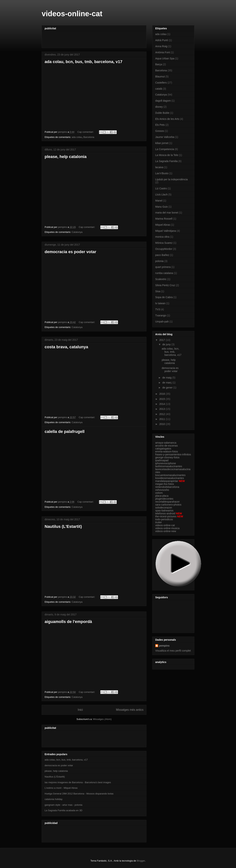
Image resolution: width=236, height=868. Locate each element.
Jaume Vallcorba (165, 137)
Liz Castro (161, 188)
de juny (167, 344)
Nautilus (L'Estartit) (63, 526)
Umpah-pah (162, 322)
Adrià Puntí (162, 40)
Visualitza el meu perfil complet (173, 651)
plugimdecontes (164, 499)
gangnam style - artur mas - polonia (63, 805)
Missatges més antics (130, 710)
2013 (163, 409)
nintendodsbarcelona (167, 487)
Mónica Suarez (164, 243)
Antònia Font (163, 52)
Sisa (158, 291)
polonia (159, 261)
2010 (163, 424)
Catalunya (77, 232)
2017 (163, 340)
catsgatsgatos (163, 449)
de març (167, 383)
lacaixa (159, 167)
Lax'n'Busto (162, 173)
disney (159, 107)
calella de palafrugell (65, 432)
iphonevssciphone (166, 463)
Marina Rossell (164, 219)
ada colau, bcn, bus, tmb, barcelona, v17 (84, 62)
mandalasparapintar (167, 481)
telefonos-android (165, 513)
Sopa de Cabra (164, 297)
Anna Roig (161, 46)
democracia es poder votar (70, 252)
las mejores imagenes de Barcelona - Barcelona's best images (78, 782)
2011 (163, 419)
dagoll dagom (163, 101)
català (159, 89)
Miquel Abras (163, 225)
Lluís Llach (161, 195)
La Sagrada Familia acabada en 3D (64, 810)
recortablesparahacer (167, 502)
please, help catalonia (66, 157)
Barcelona (89, 137)
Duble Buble (162, 113)
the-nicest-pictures (166, 516)
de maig (167, 378)
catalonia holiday (54, 799)
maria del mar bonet (167, 213)
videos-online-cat (165, 525)
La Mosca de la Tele (167, 155)
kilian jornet (162, 143)
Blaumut (160, 77)
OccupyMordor (164, 249)
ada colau (77, 137)
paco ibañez (162, 255)
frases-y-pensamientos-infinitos (173, 454)
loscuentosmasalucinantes (170, 475)
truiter (159, 522)
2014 (163, 404)
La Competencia (165, 149)
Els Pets (160, 125)
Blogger (141, 861)
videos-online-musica (167, 528)
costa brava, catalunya (66, 347)
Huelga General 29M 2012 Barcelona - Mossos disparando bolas (79, 794)
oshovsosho (162, 490)
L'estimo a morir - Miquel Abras (61, 788)
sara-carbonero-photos (168, 505)
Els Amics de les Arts (167, 119)
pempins (164, 646)
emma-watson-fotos (167, 452)
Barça (159, 64)
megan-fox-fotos (165, 484)
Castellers (161, 83)
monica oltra (162, 237)
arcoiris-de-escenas (166, 446)
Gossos (160, 131)
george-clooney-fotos (167, 457)
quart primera (163, 267)
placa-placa (162, 496)
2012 (163, 414)
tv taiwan (160, 303)
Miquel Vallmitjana (166, 231)
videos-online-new (166, 531)
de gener (168, 388)
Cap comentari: (86, 132)
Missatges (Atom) (102, 719)
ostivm (159, 493)
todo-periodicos (164, 519)
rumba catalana (164, 273)
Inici (80, 710)
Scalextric (161, 279)
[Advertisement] (88, 38)
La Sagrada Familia (166, 161)
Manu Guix (162, 207)
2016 (163, 394)
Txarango (161, 315)
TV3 (158, 309)
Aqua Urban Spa (165, 58)
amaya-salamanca (166, 443)
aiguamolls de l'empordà (68, 622)
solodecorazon (164, 508)
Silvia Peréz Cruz (165, 285)
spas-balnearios (164, 511)
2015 (163, 399)
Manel (159, 201)
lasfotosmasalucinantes (169, 466)
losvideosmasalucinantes (170, 478)
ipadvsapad (162, 460)
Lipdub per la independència (171, 179)
